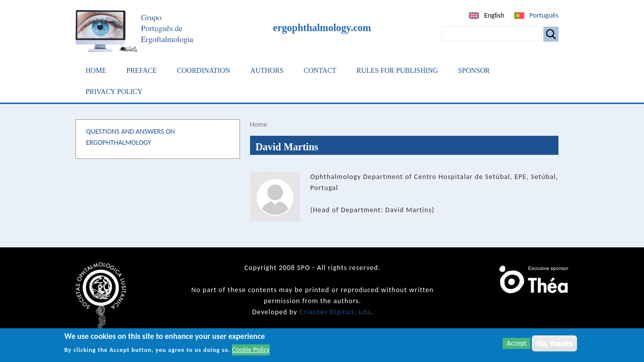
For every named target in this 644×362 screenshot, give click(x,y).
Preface (141, 71)
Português (544, 15)
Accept (516, 343)
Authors (267, 71)
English (494, 15)
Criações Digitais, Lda (335, 312)
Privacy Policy (114, 92)
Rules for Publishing (397, 71)
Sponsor (474, 71)
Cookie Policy (251, 350)
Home (96, 71)
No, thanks (554, 343)
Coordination (204, 71)
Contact (320, 71)
